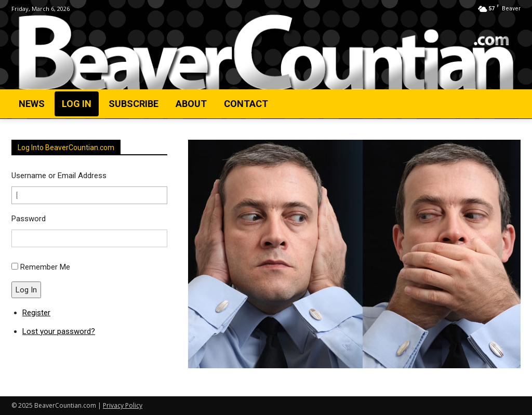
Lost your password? (59, 331)
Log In (26, 290)
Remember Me (45, 267)
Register (36, 313)
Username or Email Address (59, 176)
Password (29, 219)
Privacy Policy (123, 405)
